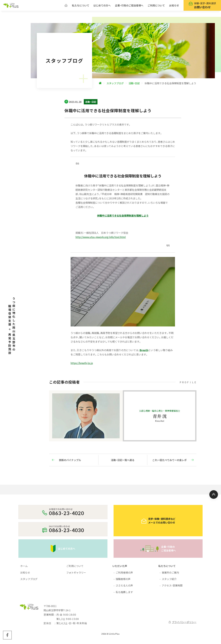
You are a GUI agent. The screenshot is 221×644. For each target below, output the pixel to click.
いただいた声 (120, 567)
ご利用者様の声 (124, 574)
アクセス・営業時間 (172, 587)
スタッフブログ (29, 580)
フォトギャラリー (76, 574)
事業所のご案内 (170, 574)
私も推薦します (124, 594)
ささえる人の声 (124, 587)
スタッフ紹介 (169, 580)
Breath (144, 352)
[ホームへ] (66, 6)
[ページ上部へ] (214, 496)
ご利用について (156, 6)
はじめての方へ (102, 6)
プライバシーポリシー (182, 624)
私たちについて (81, 6)
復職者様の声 (123, 580)
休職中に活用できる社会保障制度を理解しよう (123, 217)
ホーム (24, 567)
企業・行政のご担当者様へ (129, 6)
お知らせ (174, 6)
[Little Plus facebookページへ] (7, 637)
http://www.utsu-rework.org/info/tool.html (101, 239)
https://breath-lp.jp (82, 365)
